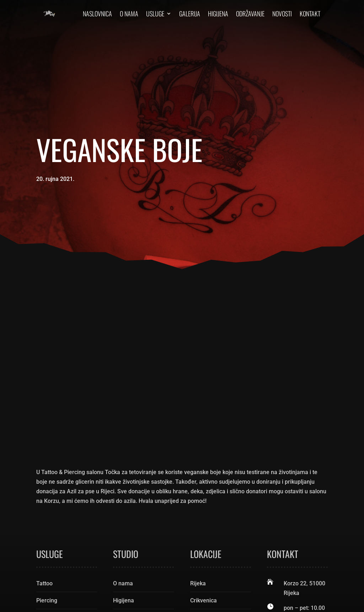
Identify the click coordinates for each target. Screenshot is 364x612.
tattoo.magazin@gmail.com (314, 511)
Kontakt (310, 14)
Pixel (113, 600)
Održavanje (250, 14)
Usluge (155, 14)
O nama (129, 14)
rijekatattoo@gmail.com (309, 501)
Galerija (190, 14)
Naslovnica (97, 14)
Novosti (282, 14)
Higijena (218, 14)
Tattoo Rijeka (110, 590)
